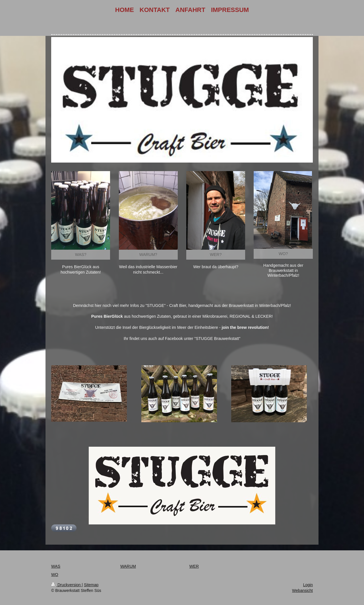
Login (308, 585)
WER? (216, 255)
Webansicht (302, 590)
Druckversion (66, 585)
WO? (283, 254)
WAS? (81, 255)
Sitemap (91, 585)
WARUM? (148, 255)
